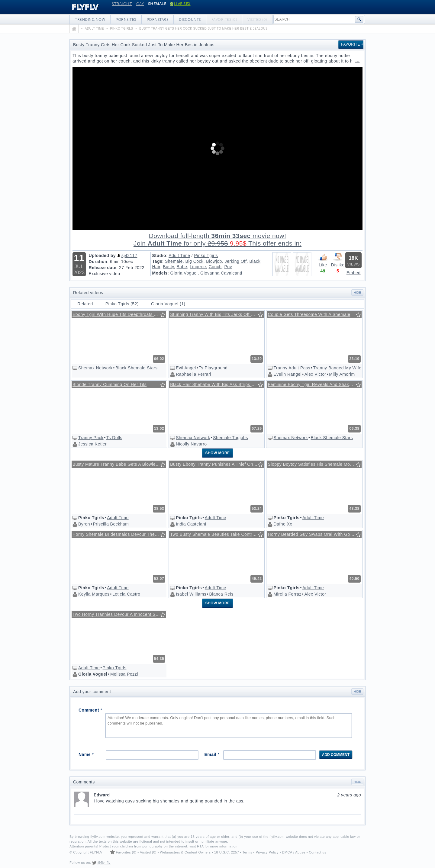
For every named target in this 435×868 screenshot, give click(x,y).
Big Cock (195, 261)
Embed (354, 273)
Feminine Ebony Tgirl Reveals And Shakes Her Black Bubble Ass (314, 384)
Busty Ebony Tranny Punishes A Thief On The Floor (217, 464)
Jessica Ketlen (93, 444)
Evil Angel (186, 368)
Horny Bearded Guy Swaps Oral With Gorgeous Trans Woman (314, 534)
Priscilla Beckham (111, 524)
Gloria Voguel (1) (168, 304)
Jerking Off (236, 261)
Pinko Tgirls (206, 256)
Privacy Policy (267, 852)
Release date (103, 268)
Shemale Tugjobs (230, 438)
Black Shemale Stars (136, 368)
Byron (84, 524)
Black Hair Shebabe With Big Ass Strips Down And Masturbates (217, 384)
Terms (247, 852)
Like (323, 260)
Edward (227, 795)
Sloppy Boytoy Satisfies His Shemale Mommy (314, 464)
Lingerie (198, 267)
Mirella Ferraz (287, 594)
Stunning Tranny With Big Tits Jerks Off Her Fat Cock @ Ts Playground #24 (217, 314)
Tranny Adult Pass (292, 368)
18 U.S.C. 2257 (227, 852)
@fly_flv (104, 863)
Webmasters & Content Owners (185, 852)
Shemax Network (95, 368)
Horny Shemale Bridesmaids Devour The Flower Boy (119, 534)
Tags (157, 261)
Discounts (190, 20)
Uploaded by (102, 256)
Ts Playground (213, 368)
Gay (140, 4)
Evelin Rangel (287, 374)
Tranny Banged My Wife (337, 368)
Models (160, 273)
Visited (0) (148, 852)
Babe (182, 267)
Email (212, 754)
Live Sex (180, 4)
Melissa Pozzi (124, 674)
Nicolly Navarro (191, 444)
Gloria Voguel (184, 273)
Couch (215, 267)
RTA (200, 846)
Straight (122, 4)
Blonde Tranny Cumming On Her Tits (110, 384)
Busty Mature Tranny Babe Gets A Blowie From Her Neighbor (119, 464)
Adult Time (179, 256)
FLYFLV (81, 7)
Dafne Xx (283, 524)
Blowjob (214, 261)
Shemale (174, 261)
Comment (90, 710)
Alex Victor (315, 374)
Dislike (338, 260)
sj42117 (129, 256)
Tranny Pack (91, 438)
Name (86, 754)
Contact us (317, 852)
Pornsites (126, 20)
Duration (98, 262)
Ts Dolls (114, 438)
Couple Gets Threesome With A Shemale (309, 314)
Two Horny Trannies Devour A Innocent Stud (117, 614)
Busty (168, 267)
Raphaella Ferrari (193, 374)
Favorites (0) (126, 852)
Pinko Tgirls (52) (122, 304)
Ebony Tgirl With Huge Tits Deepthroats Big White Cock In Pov (119, 314)
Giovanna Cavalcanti (221, 273)
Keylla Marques (94, 594)
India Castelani (191, 524)
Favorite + (352, 44)
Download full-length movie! (217, 240)
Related (85, 304)
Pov (228, 267)
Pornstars (158, 20)
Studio (159, 256)
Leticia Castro (126, 594)
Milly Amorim (342, 374)
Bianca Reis (221, 594)
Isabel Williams (191, 594)
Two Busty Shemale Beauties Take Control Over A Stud (217, 534)
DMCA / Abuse (294, 852)
